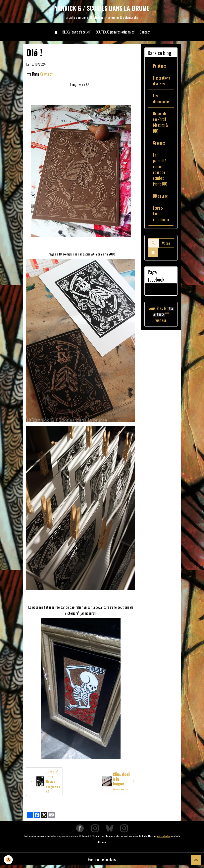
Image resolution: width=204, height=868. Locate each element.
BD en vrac (157, 203)
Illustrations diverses (162, 82)
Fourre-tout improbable (161, 224)
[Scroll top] (196, 860)
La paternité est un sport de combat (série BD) (160, 173)
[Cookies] (8, 860)
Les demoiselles (162, 100)
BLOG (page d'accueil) (77, 33)
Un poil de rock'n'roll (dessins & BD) (161, 124)
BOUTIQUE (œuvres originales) (115, 33)
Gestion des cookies (102, 861)
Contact (145, 33)
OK (153, 263)
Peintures (160, 67)
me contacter (164, 838)
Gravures (47, 75)
